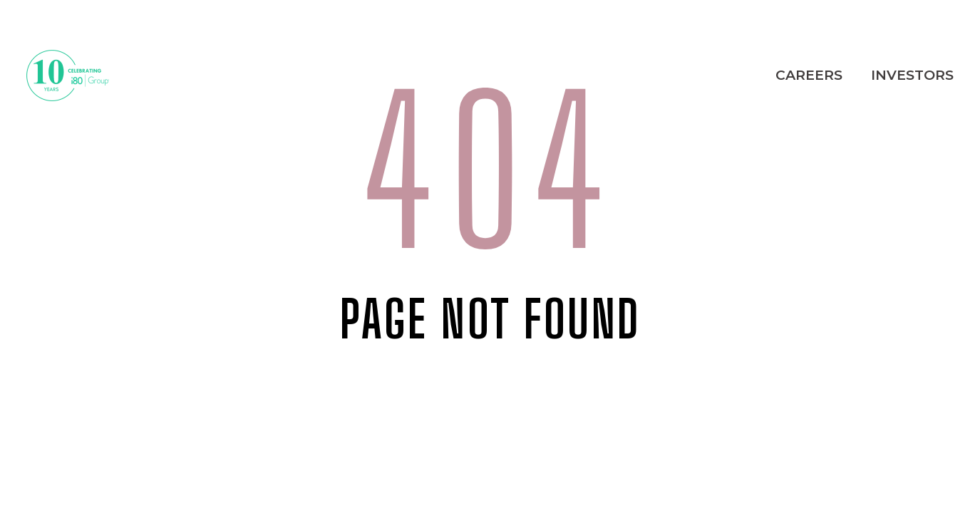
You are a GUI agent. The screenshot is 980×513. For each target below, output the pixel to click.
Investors (912, 75)
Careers (809, 75)
